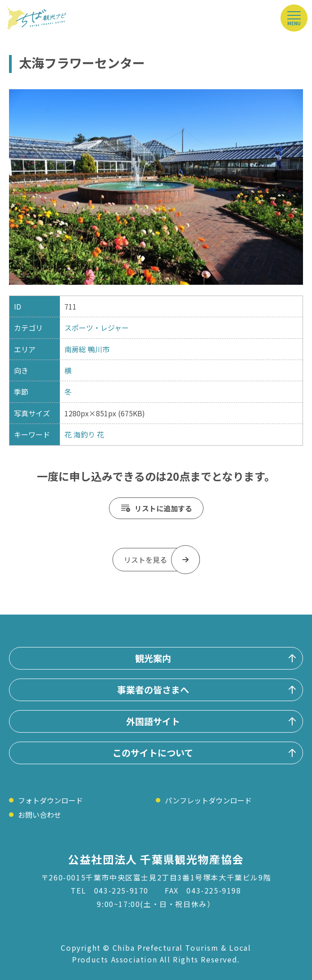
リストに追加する (163, 508)
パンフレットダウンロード (208, 800)
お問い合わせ (40, 815)
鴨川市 (99, 349)
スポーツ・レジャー (97, 328)
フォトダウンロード (50, 800)
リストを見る (145, 560)
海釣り (84, 434)
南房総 (75, 349)
